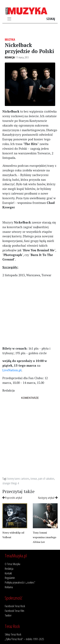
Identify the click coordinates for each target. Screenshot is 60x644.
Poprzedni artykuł (12, 498)
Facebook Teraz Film (14, 611)
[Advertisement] (30, 312)
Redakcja (10, 57)
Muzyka (10, 39)
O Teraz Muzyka (12, 564)
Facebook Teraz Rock (15, 606)
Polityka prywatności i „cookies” (20, 582)
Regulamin (10, 578)
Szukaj (51, 19)
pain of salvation (46, 478)
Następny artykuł (48, 498)
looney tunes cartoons (18, 478)
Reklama (9, 587)
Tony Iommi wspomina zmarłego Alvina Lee (44, 537)
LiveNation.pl (12, 370)
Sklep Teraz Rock (13, 634)
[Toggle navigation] (9, 19)
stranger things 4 (11, 483)
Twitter (8, 615)
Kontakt (8, 573)
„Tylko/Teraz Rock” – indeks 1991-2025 (24, 639)
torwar (34, 478)
